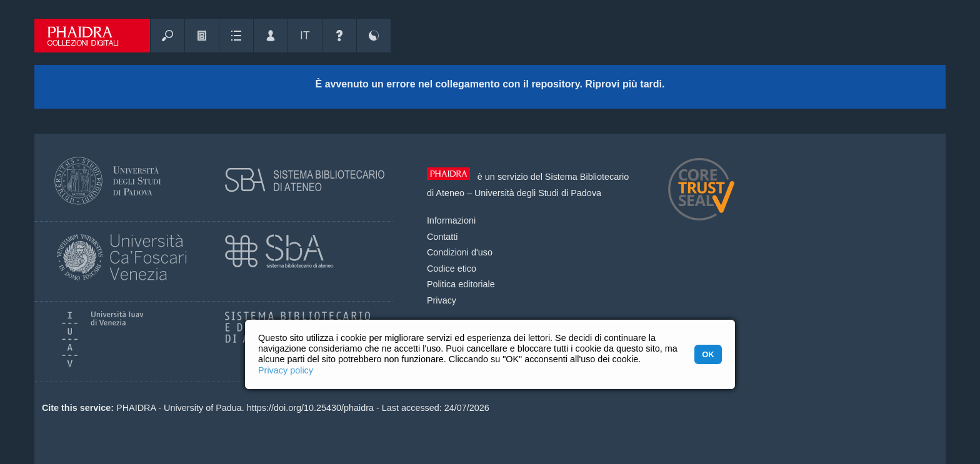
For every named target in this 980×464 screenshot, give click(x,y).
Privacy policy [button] (286, 370)
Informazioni (451, 220)
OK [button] (708, 354)
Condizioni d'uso (460, 252)
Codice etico (452, 269)
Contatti (442, 237)
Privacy (442, 300)
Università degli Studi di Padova (538, 193)
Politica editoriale (461, 284)
